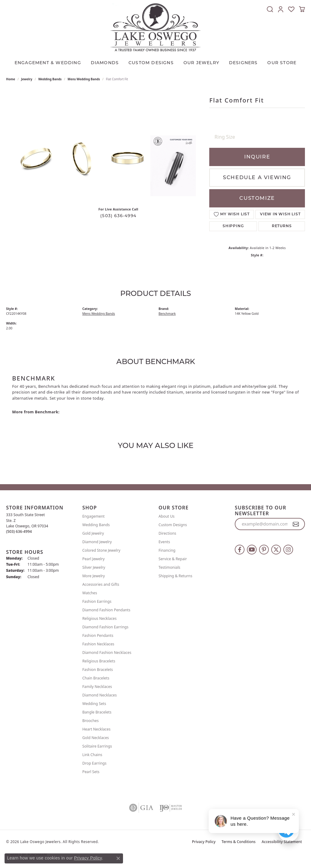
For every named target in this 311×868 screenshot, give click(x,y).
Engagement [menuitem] (94, 516)
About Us (167, 516)
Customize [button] (257, 198)
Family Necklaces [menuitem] (97, 687)
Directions (167, 533)
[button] (270, 9)
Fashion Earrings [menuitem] (97, 601)
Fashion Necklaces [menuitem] (98, 644)
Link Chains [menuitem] (92, 755)
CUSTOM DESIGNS (151, 63)
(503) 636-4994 (118, 216)
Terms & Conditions (239, 842)
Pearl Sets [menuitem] (91, 772)
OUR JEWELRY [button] (201, 63)
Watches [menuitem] (90, 593)
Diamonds (105, 63)
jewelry (27, 79)
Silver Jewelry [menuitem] (94, 567)
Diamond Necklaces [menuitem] (99, 695)
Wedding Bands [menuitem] (96, 525)
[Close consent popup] (118, 858)
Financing (167, 550)
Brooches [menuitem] (91, 721)
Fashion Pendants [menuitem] (98, 635)
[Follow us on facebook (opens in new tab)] (240, 550)
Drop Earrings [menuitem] (94, 763)
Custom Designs (173, 525)
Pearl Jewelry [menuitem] (94, 559)
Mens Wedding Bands (84, 79)
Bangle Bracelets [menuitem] (97, 712)
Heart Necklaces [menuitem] (96, 729)
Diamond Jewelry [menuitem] (97, 542)
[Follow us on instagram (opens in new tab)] (288, 550)
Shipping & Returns (175, 576)
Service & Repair (173, 559)
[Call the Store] (19, 531)
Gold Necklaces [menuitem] (96, 738)
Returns (282, 226)
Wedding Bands (50, 79)
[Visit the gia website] (141, 808)
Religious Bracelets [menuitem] (99, 661)
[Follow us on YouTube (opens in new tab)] (252, 550)
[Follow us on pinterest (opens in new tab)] (264, 550)
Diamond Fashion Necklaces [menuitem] (107, 653)
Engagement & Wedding (48, 63)
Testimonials (169, 567)
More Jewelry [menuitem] (94, 576)
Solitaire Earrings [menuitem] (97, 746)
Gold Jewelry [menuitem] (93, 533)
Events (164, 542)
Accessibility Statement (282, 842)
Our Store (282, 63)
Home (11, 79)
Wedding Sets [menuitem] (94, 704)
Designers (243, 63)
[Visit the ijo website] (171, 808)
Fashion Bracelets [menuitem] (98, 670)
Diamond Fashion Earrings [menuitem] (105, 627)
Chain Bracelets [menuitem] (96, 678)
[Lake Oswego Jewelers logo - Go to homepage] (155, 27)
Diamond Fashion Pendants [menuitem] (106, 610)
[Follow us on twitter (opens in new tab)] (276, 550)
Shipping (233, 226)
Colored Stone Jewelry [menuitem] (101, 550)
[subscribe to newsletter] (296, 524)
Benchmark (167, 314)
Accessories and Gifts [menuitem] (101, 584)
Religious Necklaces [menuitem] (99, 618)
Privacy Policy (204, 842)
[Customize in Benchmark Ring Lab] (173, 166)
